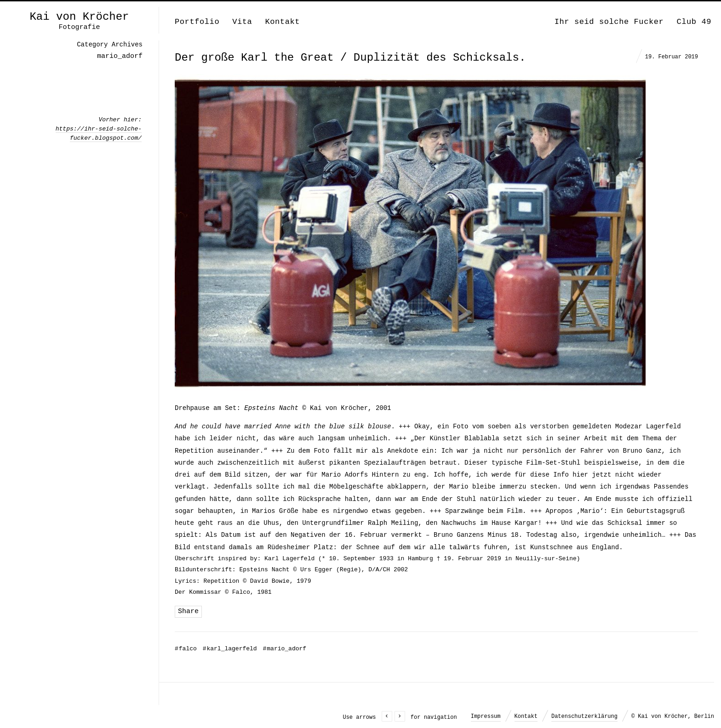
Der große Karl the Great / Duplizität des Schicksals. (350, 58)
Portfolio (197, 22)
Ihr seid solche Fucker (609, 22)
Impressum (486, 717)
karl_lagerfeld (230, 649)
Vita (242, 22)
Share (188, 611)
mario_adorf (284, 649)
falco (186, 649)
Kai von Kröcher (79, 17)
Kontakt (282, 22)
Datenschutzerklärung (584, 717)
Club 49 (694, 22)
